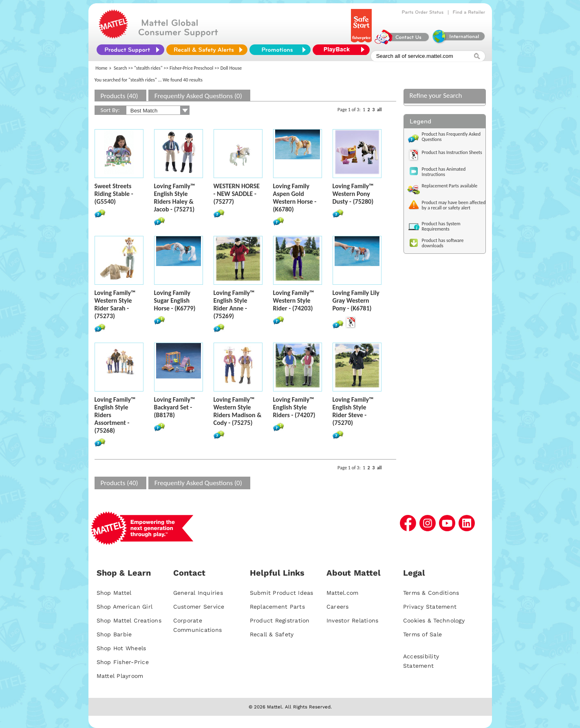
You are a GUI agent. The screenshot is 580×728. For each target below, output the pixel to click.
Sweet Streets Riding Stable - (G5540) (114, 194)
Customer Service (199, 607)
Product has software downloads (443, 243)
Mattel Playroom (120, 676)
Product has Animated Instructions (444, 172)
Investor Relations (353, 620)
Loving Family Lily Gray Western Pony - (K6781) (356, 300)
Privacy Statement (430, 607)
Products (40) (119, 96)
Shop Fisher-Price (123, 662)
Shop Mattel (114, 593)
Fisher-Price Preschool (191, 68)
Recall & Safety (272, 634)
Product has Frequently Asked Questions (451, 137)
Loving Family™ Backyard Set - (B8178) (175, 407)
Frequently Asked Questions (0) (198, 96)
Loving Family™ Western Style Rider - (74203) (294, 300)
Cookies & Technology (434, 620)
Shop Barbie (114, 634)
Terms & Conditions (431, 593)
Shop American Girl (125, 607)
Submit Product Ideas (282, 593)
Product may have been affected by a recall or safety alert (454, 205)
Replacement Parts (277, 607)
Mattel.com (343, 593)
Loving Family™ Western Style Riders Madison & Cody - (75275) (238, 411)
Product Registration (280, 620)
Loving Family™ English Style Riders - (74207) (294, 407)
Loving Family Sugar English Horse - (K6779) (175, 300)
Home (101, 68)
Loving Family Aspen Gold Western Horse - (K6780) (295, 198)
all (379, 110)
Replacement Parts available (450, 186)
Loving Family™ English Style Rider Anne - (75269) (234, 304)
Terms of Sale (422, 634)
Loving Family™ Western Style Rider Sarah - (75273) (115, 304)
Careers (338, 607)
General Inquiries (198, 593)
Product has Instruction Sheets (452, 152)
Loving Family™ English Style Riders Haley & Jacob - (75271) (175, 198)
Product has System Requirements (441, 226)
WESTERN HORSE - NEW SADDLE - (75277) (237, 194)
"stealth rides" (148, 68)
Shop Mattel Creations (129, 620)
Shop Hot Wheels (121, 648)
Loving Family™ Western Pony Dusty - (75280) (353, 194)
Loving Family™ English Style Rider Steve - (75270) (353, 411)
